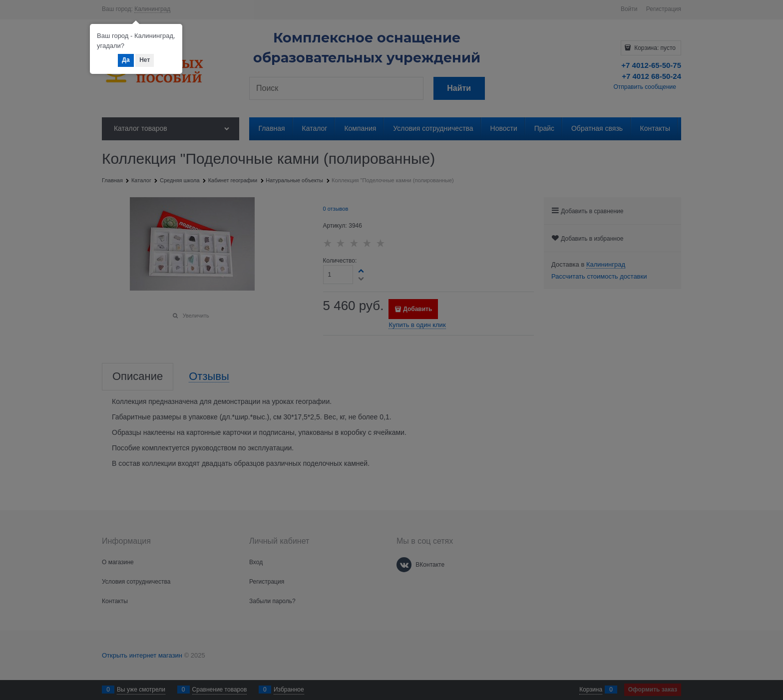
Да (126, 60)
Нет (145, 60)
